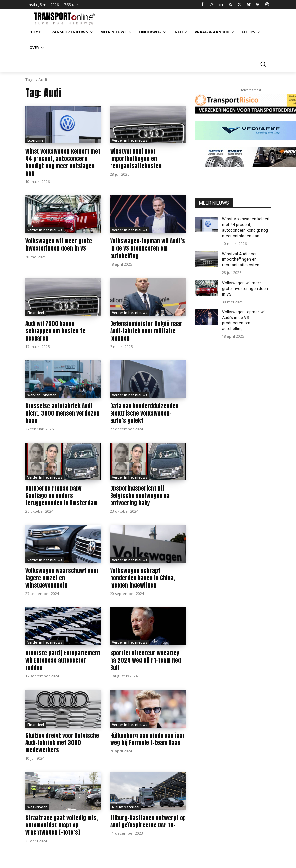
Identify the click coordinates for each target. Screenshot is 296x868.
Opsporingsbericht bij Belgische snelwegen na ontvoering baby (140, 495)
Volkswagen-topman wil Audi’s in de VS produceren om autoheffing (148, 248)
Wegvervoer (37, 807)
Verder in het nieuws (130, 140)
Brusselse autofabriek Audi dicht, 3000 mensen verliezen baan (62, 413)
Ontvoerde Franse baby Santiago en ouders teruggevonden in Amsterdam (61, 495)
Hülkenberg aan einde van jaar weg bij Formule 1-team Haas (147, 739)
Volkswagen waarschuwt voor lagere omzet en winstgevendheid (62, 578)
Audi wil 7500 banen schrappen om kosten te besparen (55, 331)
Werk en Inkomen (42, 395)
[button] (263, 64)
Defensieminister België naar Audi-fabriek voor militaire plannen (146, 331)
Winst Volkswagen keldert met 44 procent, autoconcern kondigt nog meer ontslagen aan (63, 162)
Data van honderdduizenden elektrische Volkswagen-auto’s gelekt (144, 413)
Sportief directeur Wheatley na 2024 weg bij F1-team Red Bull (146, 660)
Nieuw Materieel (126, 807)
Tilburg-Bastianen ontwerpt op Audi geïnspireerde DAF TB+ (148, 821)
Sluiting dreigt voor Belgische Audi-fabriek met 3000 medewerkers (62, 742)
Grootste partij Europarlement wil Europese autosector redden (63, 660)
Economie (35, 140)
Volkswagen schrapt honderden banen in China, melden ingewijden (143, 578)
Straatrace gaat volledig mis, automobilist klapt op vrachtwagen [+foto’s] (62, 825)
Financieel (36, 312)
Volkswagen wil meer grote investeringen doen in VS (59, 245)
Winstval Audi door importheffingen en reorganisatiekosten (136, 159)
